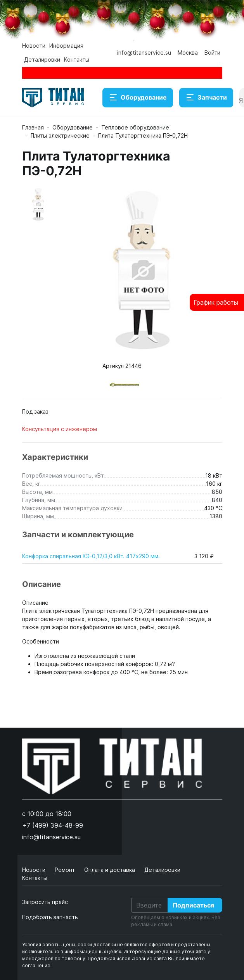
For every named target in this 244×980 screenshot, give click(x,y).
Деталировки (42, 60)
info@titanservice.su (144, 53)
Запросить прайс (45, 902)
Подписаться (193, 905)
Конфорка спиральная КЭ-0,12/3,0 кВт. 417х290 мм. (91, 556)
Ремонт (66, 870)
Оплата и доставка (110, 870)
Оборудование (138, 98)
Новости (34, 46)
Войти (212, 53)
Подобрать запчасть (50, 917)
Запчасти (206, 98)
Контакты (77, 60)
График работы (216, 302)
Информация (66, 46)
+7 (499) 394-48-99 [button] (53, 825)
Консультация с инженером (60, 429)
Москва (188, 53)
